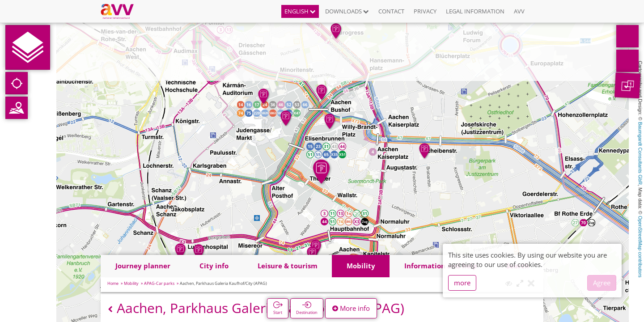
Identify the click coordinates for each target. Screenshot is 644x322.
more (462, 283)
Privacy (425, 11)
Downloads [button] (347, 11)
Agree (602, 283)
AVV (519, 11)
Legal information (475, 11)
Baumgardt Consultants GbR (640, 154)
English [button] (300, 11)
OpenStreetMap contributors (640, 246)
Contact (391, 11)
